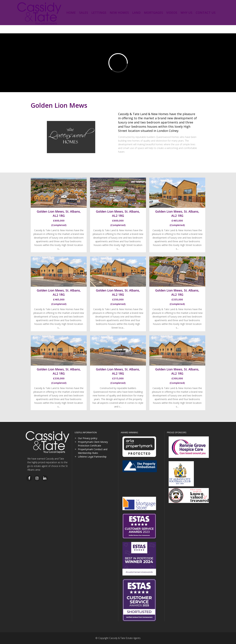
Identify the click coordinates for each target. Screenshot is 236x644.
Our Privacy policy (88, 438)
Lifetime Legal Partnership (92, 457)
